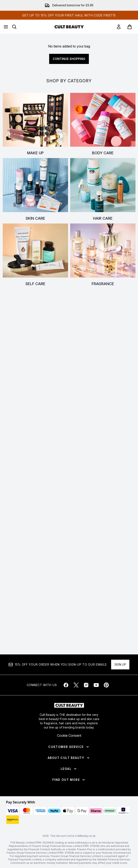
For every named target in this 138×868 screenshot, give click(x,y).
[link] (119, 27)
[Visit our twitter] (76, 685)
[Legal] (69, 769)
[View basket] (130, 27)
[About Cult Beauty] (69, 758)
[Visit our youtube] (96, 685)
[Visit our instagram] (86, 685)
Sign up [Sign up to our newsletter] (120, 664)
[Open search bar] (14, 27)
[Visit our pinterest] (106, 685)
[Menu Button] (6, 27)
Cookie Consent (69, 735)
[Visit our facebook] (66, 685)
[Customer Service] (69, 747)
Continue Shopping (69, 59)
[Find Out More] (69, 780)
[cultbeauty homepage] (69, 27)
